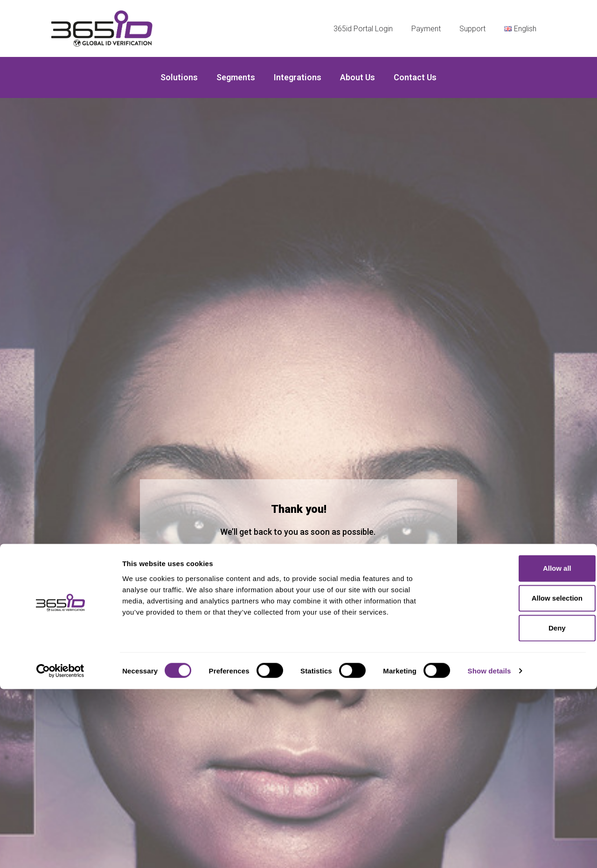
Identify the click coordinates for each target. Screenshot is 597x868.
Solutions (179, 77)
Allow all (519, 747)
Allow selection (519, 777)
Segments (236, 77)
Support (472, 29)
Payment (426, 29)
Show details (489, 850)
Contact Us (415, 77)
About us (358, 77)
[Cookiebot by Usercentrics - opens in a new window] (60, 850)
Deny (519, 807)
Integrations (298, 77)
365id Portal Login (363, 29)
